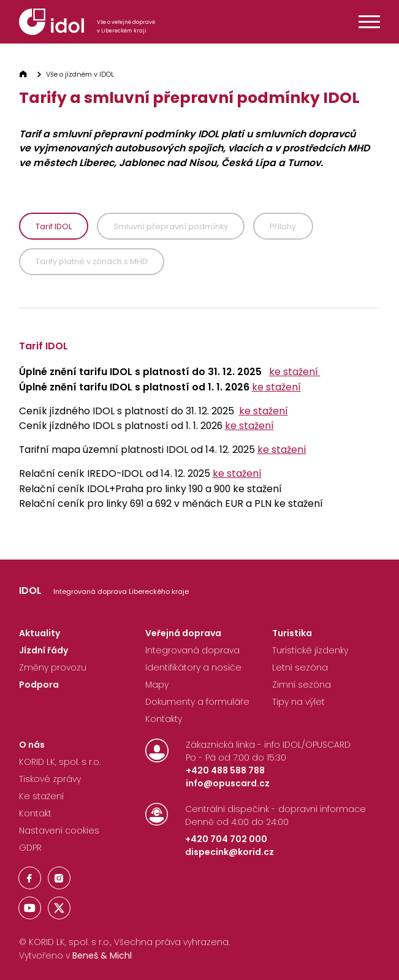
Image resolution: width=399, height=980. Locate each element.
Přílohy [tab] (283, 226)
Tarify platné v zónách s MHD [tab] (92, 261)
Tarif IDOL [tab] (54, 226)
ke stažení (295, 372)
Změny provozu (53, 667)
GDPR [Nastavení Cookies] (30, 848)
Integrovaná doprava (192, 650)
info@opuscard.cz (228, 783)
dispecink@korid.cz (230, 852)
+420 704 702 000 (226, 839)
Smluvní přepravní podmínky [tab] (171, 226)
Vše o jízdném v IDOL (80, 74)
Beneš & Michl (102, 955)
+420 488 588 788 (225, 770)
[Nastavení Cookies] (59, 834)
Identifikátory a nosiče (193, 667)
